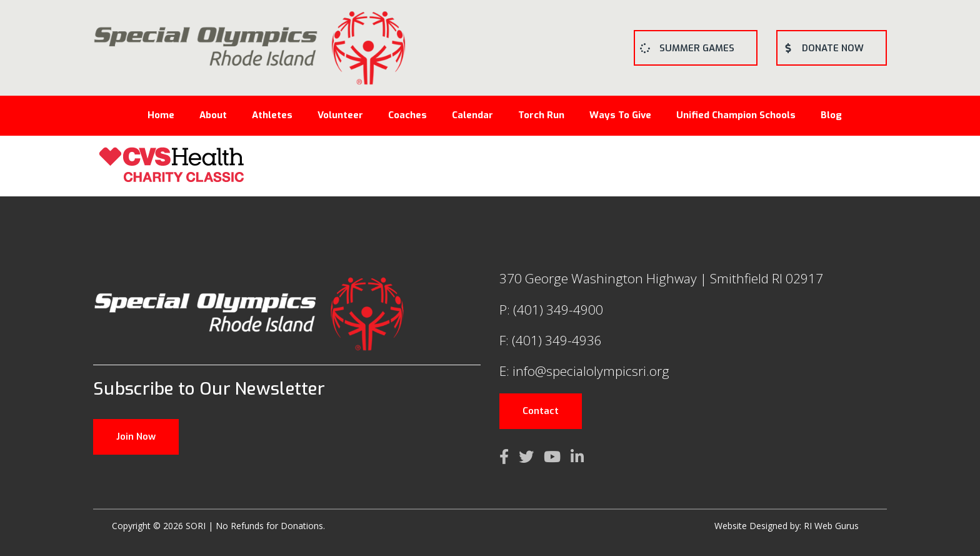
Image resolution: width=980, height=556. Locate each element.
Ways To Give (620, 115)
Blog (831, 115)
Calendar (472, 115)
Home (161, 115)
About (213, 115)
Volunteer (340, 115)
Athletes (272, 115)
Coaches (407, 115)
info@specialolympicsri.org (591, 371)
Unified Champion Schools (736, 115)
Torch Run (541, 115)
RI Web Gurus (831, 526)
